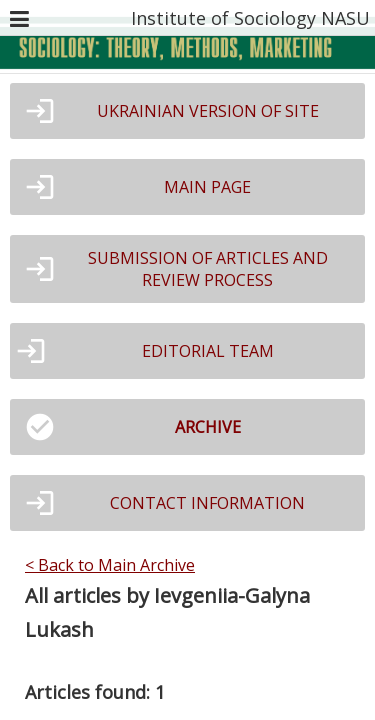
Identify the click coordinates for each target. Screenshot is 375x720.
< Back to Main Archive (110, 565)
